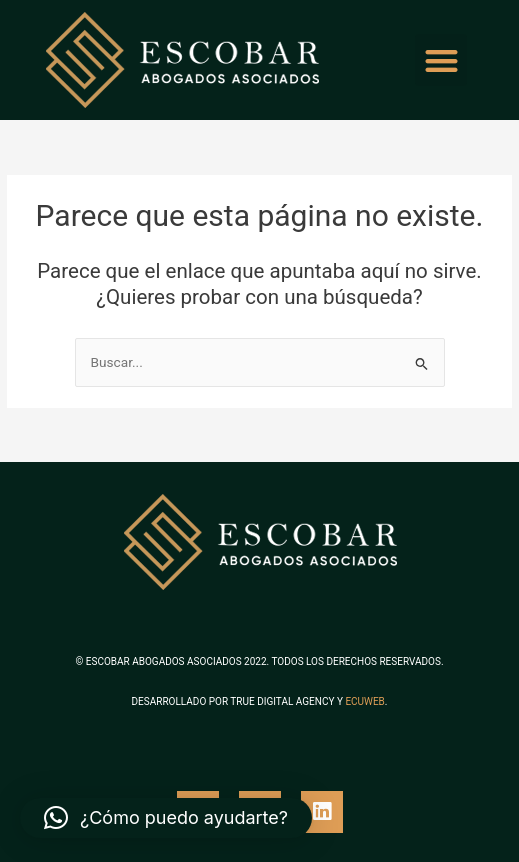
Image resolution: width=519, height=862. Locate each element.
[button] (441, 60)
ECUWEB (364, 701)
